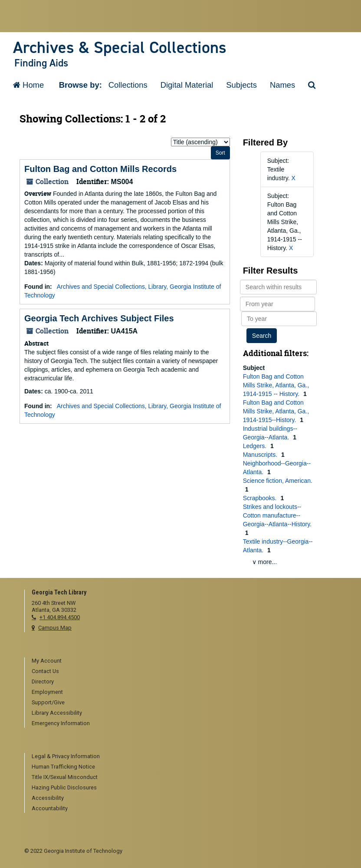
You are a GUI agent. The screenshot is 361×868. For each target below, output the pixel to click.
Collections (128, 85)
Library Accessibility (57, 713)
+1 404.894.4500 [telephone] (60, 617)
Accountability (50, 808)
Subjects (241, 85)
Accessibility (48, 798)
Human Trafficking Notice (63, 767)
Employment (47, 692)
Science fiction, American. (278, 481)
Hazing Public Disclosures (64, 787)
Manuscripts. (261, 455)
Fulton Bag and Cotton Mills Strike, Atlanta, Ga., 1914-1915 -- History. (276, 385)
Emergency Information (61, 723)
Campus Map (55, 628)
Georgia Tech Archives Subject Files (99, 318)
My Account (47, 661)
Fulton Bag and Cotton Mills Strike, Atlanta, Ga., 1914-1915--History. (276, 411)
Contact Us (45, 671)
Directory (43, 682)
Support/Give (48, 702)
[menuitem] (184, 661)
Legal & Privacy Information (66, 756)
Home (28, 85)
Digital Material (187, 85)
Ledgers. (256, 446)
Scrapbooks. (261, 498)
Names (282, 85)
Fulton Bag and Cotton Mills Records (100, 169)
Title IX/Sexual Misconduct (65, 777)
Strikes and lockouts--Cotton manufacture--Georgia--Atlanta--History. (277, 515)
